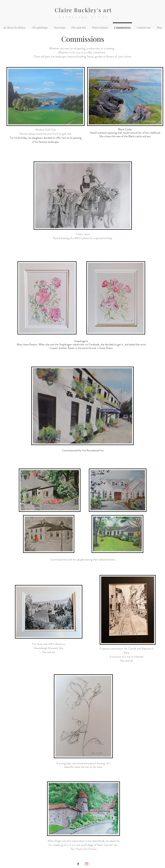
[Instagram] (87, 864)
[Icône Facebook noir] (78, 864)
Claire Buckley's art (83, 10)
